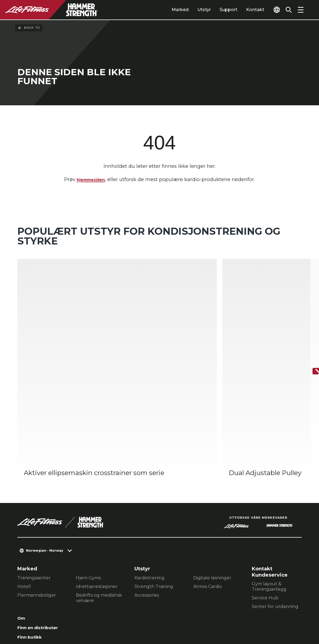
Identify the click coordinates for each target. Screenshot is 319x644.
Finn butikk (32, 542)
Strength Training (154, 489)
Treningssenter (34, 481)
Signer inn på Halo (41, 574)
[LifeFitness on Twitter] (269, 615)
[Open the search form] (286, 10)
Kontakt (245, 10)
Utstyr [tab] (194, 10)
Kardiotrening (149, 481)
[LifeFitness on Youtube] (289, 615)
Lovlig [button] (81, 618)
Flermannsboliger (37, 498)
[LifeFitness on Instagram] (250, 615)
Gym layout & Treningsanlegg (269, 489)
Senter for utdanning (275, 509)
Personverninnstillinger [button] (110, 609)
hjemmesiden (91, 181)
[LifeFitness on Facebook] (230, 615)
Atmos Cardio (208, 489)
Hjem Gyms (88, 481)
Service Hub (265, 501)
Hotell (24, 489)
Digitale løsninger (212, 481)
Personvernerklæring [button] (42, 618)
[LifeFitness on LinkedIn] (211, 615)
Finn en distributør (41, 532)
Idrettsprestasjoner (97, 489)
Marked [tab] (170, 10)
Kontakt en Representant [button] (47, 609)
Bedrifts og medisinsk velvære (99, 501)
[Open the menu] (301, 10)
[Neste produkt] (310, 323)
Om (22, 522)
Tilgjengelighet (37, 563)
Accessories (147, 498)
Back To (29, 28)
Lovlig (25, 553)
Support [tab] (218, 10)
